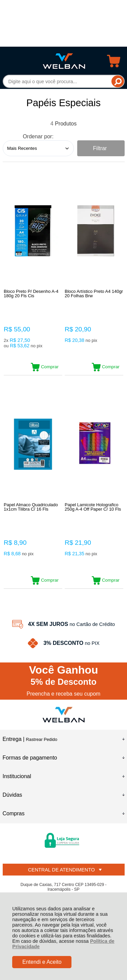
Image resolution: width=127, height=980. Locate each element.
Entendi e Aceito (42, 962)
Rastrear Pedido (42, 739)
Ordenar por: (38, 136)
